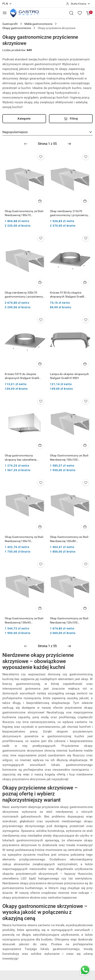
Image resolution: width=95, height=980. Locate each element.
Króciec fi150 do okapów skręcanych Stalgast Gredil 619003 (67, 295)
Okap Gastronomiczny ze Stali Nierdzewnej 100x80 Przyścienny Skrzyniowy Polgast (69, 539)
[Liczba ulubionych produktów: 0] (80, 13)
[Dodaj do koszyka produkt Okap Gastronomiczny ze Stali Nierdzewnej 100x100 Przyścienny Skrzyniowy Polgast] (85, 445)
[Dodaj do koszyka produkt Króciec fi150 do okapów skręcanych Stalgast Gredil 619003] (85, 282)
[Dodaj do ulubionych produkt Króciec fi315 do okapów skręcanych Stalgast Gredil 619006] (41, 320)
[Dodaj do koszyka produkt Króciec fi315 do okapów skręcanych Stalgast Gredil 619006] (40, 364)
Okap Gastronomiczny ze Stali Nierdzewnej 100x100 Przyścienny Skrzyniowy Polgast (69, 458)
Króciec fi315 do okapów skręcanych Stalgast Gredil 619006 (22, 376)
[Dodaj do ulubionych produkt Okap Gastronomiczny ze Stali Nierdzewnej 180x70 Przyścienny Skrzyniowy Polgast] (41, 157)
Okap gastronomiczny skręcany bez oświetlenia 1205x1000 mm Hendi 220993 (24, 458)
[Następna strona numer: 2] (69, 144)
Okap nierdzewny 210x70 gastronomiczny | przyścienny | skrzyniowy (70, 213)
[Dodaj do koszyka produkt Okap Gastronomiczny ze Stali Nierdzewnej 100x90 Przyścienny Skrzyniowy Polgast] (40, 608)
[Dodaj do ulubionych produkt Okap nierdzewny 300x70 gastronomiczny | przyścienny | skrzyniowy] (41, 238)
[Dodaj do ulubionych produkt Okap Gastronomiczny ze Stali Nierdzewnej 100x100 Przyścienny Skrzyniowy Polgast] (86, 401)
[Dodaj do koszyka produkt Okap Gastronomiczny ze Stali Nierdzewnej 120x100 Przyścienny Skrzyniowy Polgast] (85, 608)
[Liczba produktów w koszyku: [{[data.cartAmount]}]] (88, 13)
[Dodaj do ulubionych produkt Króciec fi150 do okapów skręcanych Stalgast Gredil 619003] (86, 238)
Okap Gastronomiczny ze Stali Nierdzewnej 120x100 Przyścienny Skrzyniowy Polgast (69, 620)
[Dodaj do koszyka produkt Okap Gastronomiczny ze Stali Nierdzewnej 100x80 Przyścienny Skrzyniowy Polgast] (85, 527)
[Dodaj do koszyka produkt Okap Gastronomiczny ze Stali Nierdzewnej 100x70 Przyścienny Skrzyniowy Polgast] (40, 527)
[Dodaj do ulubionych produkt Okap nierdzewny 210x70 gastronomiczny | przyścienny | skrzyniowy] (86, 157)
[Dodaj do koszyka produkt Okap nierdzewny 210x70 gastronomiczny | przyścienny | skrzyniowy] (85, 201)
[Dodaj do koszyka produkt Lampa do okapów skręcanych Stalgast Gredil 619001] (85, 364)
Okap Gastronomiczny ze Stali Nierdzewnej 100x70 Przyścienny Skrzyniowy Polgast (24, 539)
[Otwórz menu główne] (5, 13)
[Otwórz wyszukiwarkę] (71, 13)
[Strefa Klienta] (78, 4)
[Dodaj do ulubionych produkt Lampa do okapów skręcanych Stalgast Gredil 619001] (86, 320)
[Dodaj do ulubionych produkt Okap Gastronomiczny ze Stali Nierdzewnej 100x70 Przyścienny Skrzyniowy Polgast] (41, 483)
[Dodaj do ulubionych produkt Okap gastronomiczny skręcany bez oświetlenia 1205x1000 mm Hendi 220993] (41, 401)
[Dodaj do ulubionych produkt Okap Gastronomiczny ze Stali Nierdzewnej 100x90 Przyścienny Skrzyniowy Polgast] (41, 564)
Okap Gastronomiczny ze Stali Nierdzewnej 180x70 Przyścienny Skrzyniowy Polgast (24, 213)
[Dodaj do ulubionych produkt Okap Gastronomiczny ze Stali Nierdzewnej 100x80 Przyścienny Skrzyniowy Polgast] (86, 483)
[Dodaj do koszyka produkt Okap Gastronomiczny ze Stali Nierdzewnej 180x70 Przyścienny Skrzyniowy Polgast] (40, 201)
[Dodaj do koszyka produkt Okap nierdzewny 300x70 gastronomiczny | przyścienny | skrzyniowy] (40, 282)
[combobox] (47, 132)
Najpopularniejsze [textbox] (15, 132)
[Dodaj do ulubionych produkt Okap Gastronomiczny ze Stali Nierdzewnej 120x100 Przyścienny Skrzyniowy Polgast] (86, 564)
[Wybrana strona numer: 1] (47, 144)
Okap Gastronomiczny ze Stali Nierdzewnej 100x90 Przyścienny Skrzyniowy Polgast (24, 620)
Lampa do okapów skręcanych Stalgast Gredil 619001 (70, 376)
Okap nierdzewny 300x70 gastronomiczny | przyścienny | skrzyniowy (24, 295)
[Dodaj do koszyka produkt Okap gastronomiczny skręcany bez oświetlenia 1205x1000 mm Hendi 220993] (40, 445)
